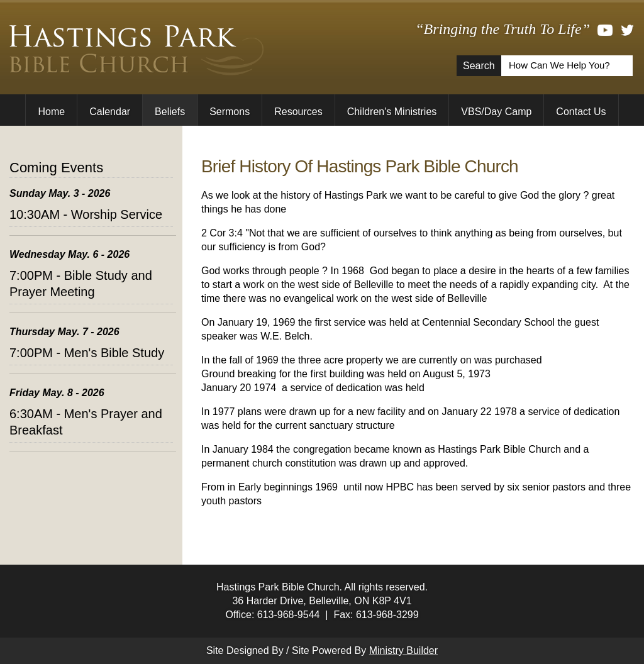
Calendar (110, 112)
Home (51, 112)
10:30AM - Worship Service (86, 214)
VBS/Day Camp (496, 112)
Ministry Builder (403, 650)
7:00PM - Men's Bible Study (87, 353)
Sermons (230, 112)
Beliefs (170, 112)
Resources (298, 112)
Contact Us (581, 112)
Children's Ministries (392, 112)
